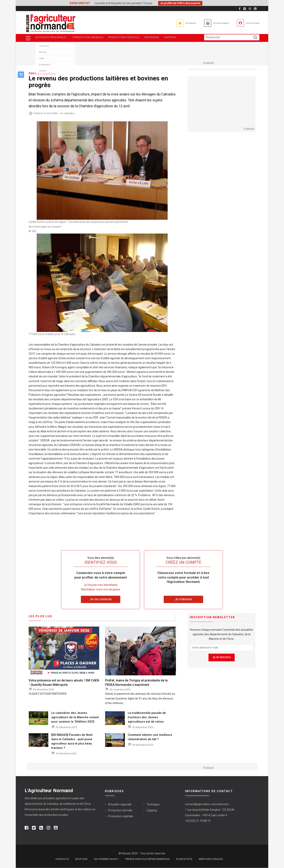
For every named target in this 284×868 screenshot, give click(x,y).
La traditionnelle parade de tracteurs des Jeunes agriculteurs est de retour (147, 717)
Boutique (81, 859)
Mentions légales (211, 859)
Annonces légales (207, 23)
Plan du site (184, 859)
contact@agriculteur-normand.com (207, 805)
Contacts (62, 859)
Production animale (90, 38)
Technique (156, 38)
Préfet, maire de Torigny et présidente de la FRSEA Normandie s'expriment (136, 683)
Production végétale (127, 38)
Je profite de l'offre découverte (180, 3)
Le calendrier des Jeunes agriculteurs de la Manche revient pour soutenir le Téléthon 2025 (75, 717)
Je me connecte (248, 23)
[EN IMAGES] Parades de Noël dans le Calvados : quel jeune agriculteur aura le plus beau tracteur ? (72, 742)
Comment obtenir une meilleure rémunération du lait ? (150, 737)
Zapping (176, 38)
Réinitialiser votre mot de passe (101, 590)
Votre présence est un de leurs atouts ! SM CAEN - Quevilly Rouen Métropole (64, 683)
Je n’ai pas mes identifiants (101, 585)
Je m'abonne (168, 23)
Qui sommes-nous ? (106, 859)
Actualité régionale (52, 38)
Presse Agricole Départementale (147, 859)
